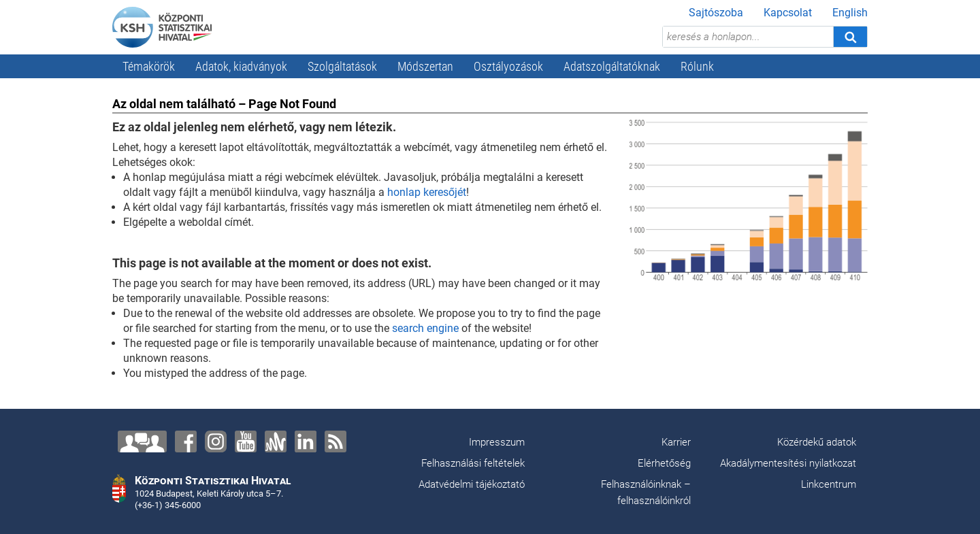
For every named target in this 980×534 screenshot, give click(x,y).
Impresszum (497, 442)
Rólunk (697, 66)
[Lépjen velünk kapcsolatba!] (142, 441)
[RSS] (336, 441)
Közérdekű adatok (817, 442)
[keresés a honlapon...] (748, 37)
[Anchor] (276, 441)
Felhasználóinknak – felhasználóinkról (646, 493)
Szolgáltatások (342, 66)
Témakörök (149, 66)
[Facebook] (186, 441)
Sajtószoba (716, 13)
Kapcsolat (788, 13)
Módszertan (425, 66)
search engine (425, 328)
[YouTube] (246, 441)
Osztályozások (508, 66)
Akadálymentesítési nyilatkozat (788, 463)
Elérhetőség (664, 463)
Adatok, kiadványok (241, 66)
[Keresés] (850, 37)
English (850, 13)
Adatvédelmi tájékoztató (472, 484)
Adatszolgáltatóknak (612, 66)
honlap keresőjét (427, 192)
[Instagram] (216, 441)
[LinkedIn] (306, 441)
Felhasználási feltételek (473, 463)
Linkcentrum (829, 484)
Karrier (676, 442)
